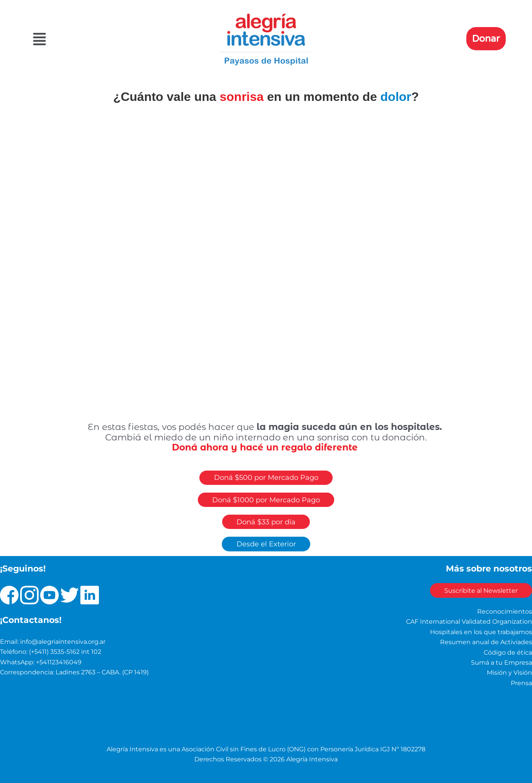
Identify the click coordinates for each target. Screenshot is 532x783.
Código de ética (508, 652)
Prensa (521, 683)
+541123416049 (59, 662)
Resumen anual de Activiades (486, 642)
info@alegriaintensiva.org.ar (63, 642)
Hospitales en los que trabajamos (481, 632)
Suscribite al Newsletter (480, 591)
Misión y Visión (509, 673)
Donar (486, 39)
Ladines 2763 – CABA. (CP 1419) (102, 673)
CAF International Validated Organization (469, 622)
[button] (105, 39)
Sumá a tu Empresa (501, 663)
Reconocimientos (505, 612)
